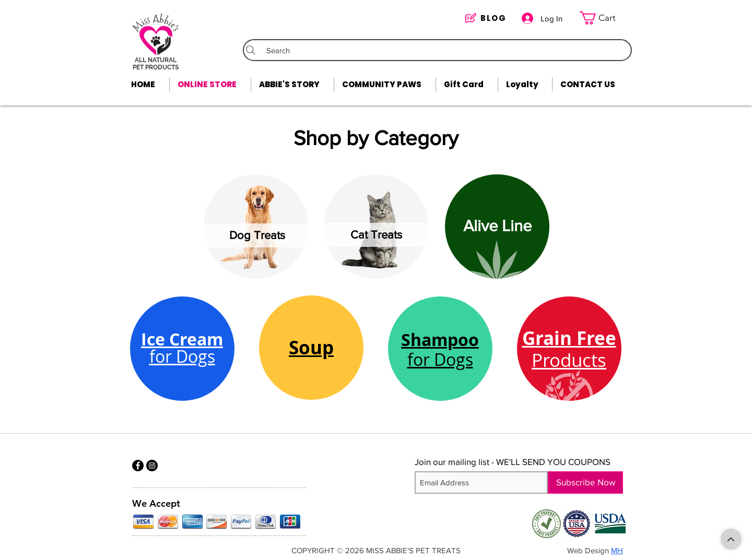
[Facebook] (138, 466)
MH (617, 550)
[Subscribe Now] (585, 482)
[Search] (437, 50)
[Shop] (731, 539)
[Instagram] (152, 466)
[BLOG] (488, 18)
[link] (604, 18)
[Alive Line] (497, 226)
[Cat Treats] (376, 235)
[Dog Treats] (257, 235)
